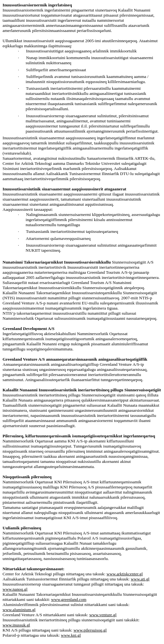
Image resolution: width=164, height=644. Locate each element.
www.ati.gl (140, 579)
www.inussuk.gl (16, 625)
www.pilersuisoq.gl (90, 630)
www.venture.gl (103, 615)
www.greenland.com (69, 599)
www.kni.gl (71, 635)
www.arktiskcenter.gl (125, 574)
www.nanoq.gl (15, 589)
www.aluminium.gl (19, 610)
